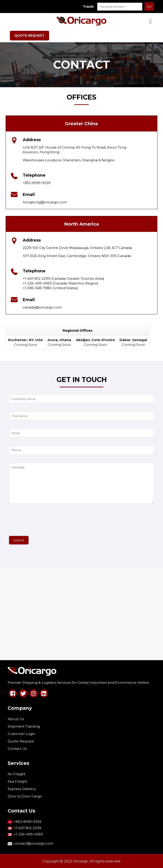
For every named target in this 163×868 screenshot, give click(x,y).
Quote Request (21, 741)
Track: (88, 6)
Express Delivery (22, 789)
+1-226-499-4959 (28, 834)
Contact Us (17, 749)
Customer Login (21, 734)
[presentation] (43, 522)
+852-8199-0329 (28, 822)
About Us (16, 719)
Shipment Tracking (24, 726)
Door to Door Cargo (25, 796)
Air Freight (17, 774)
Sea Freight (17, 781)
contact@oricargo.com (34, 843)
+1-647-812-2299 (27, 828)
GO (149, 7)
